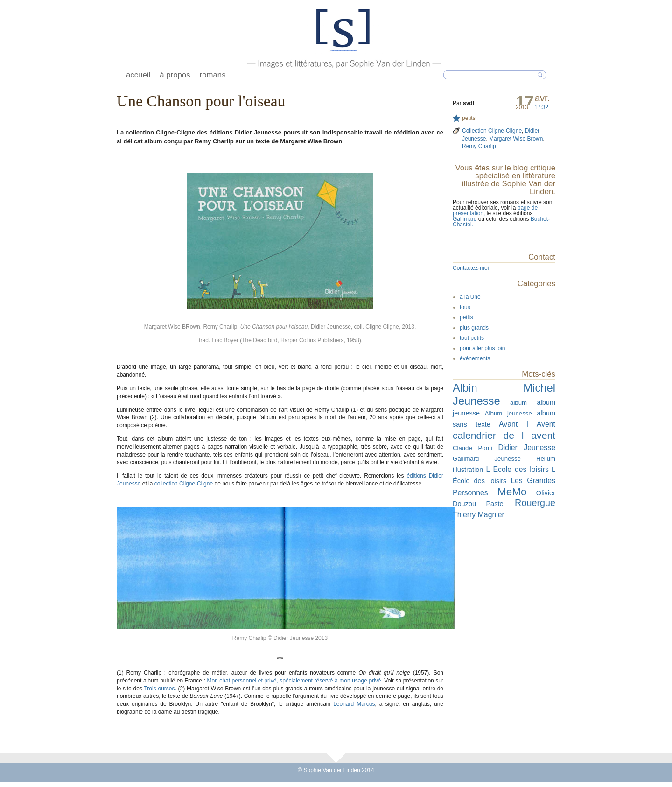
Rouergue (535, 503)
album (518, 403)
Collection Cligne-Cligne (492, 131)
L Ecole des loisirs (517, 469)
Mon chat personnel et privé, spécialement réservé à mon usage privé (294, 681)
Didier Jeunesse (527, 447)
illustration (468, 470)
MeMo (512, 492)
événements (475, 358)
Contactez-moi (471, 268)
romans (213, 75)
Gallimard (465, 219)
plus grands (474, 328)
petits (469, 118)
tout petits (472, 338)
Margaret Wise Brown (516, 139)
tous (465, 307)
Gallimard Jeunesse (487, 459)
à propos (175, 75)
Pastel (495, 504)
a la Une (470, 297)
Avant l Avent (527, 424)
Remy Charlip (479, 146)
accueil (138, 75)
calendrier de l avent (504, 435)
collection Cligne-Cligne (184, 484)
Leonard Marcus (354, 704)
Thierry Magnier (479, 515)
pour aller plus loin (482, 348)
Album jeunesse (508, 413)
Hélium (546, 459)
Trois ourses (159, 689)
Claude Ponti (472, 448)
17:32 (541, 107)
